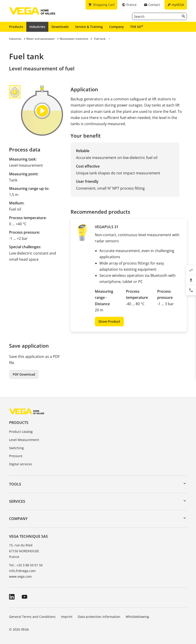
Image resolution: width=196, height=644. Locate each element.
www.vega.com (20, 576)
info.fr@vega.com (22, 571)
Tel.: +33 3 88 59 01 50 (26, 565)
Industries (37, 27)
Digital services (21, 464)
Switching (16, 448)
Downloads (60, 27)
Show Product (109, 321)
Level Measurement (24, 440)
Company (116, 27)
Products (16, 27)
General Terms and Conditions (32, 617)
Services (17, 501)
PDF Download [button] (24, 374)
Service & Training (89, 27)
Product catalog (21, 432)
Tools (15, 484)
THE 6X (137, 27)
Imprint (67, 617)
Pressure (16, 456)
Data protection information (99, 617)
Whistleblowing (137, 617)
